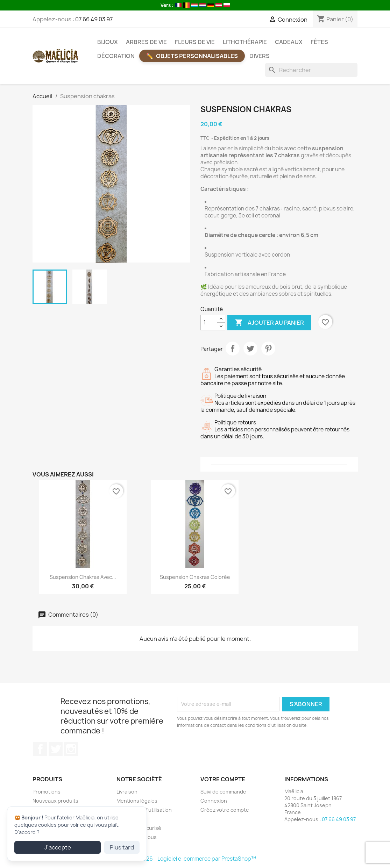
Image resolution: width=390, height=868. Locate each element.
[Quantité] (209, 323)
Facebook (40, 749)
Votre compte (223, 779)
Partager (233, 349)
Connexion (214, 801)
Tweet (250, 349)
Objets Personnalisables (197, 56)
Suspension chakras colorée (195, 577)
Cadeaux (289, 42)
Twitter (56, 749)
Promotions (47, 792)
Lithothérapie (245, 42)
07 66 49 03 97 (94, 19)
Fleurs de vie (195, 42)
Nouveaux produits (55, 801)
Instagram (71, 749)
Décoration (116, 56)
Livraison (127, 792)
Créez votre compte (225, 810)
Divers (260, 56)
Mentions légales (137, 801)
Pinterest (268, 349)
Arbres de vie (146, 42)
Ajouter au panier (269, 323)
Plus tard (122, 847)
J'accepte (58, 847)
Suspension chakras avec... (83, 577)
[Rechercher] (311, 70)
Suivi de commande (223, 792)
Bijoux (108, 42)
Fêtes (319, 42)
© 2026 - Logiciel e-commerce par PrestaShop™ (195, 859)
